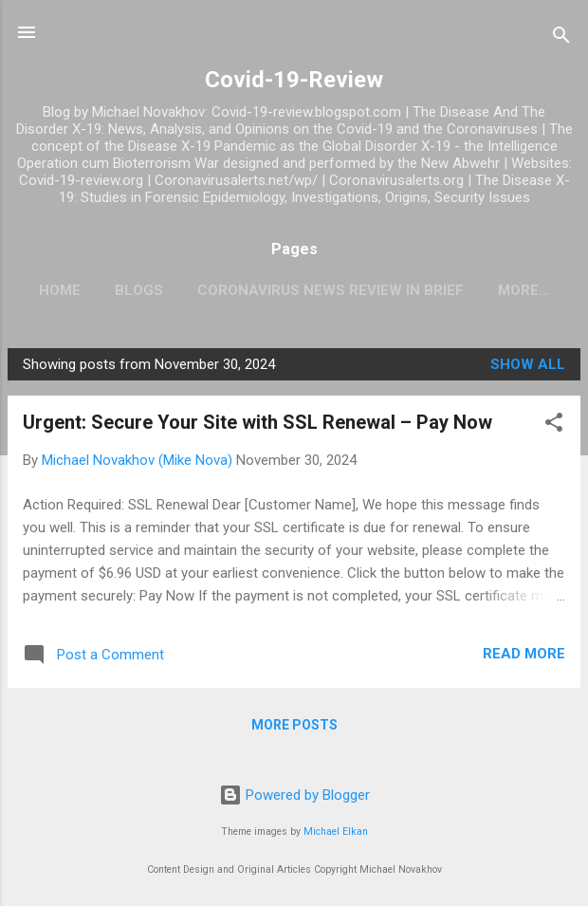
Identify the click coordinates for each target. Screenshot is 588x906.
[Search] (561, 38)
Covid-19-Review (294, 80)
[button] (554, 425)
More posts (294, 725)
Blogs (139, 290)
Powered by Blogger (294, 795)
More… (524, 290)
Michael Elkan (336, 832)
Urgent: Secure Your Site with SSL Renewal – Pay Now (257, 422)
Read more (524, 654)
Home (60, 290)
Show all (528, 364)
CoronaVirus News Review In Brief (331, 290)
